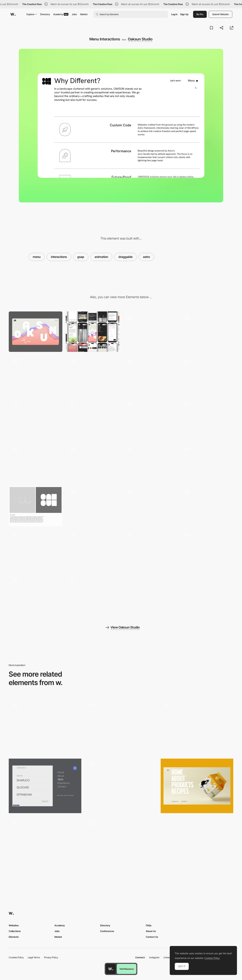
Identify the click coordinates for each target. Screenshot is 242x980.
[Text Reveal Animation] (206, 332)
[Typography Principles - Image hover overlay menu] (121, 725)
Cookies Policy (16, 957)
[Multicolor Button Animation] (93, 550)
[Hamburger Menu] (45, 726)
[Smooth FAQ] (93, 506)
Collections (15, 931)
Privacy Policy (51, 957)
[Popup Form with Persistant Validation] (93, 463)
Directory (45, 14)
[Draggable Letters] (93, 375)
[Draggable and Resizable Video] (206, 419)
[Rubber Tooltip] (149, 463)
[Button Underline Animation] (206, 463)
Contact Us (152, 937)
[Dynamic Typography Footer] (36, 594)
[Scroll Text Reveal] (93, 594)
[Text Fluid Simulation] (36, 375)
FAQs (149, 925)
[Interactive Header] (206, 506)
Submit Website (220, 14)
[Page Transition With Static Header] (149, 419)
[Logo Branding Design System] (36, 506)
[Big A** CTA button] (149, 506)
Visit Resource (127, 969)
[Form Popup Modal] (36, 463)
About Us (151, 931)
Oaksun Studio (140, 39)
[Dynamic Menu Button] (206, 550)
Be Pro (200, 14)
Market (84, 14)
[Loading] (149, 332)
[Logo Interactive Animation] (36, 550)
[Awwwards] (13, 14)
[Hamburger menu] (121, 845)
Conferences (107, 931)
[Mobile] (93, 332)
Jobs (74, 14)
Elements (14, 937)
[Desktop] (36, 332)
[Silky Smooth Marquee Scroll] (149, 375)
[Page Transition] (93, 419)
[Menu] (45, 786)
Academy (61, 14)
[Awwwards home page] (111, 969)
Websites (14, 925)
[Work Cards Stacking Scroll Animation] (206, 375)
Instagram (154, 957)
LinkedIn (168, 957)
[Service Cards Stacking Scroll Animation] (36, 419)
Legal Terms (34, 957)
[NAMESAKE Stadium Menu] (197, 726)
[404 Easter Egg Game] (149, 550)
